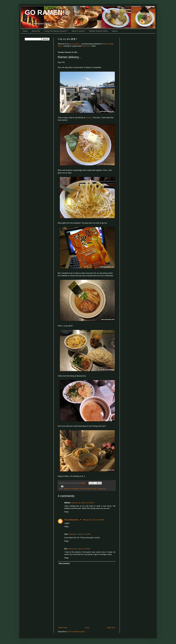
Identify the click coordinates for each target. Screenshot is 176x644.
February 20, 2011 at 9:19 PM (93, 520)
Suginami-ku (102, 489)
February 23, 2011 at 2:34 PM (79, 549)
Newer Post (63, 628)
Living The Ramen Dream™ (56, 31)
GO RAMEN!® (47, 13)
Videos (115, 31)
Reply (66, 512)
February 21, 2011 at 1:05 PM (79, 534)
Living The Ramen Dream (88, 489)
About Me (36, 31)
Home (25, 31)
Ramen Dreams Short (99, 31)
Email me (86, 46)
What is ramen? (79, 31)
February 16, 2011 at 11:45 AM (82, 503)
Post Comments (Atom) (76, 632)
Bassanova (68, 489)
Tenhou (89, 118)
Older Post (111, 628)
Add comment (64, 563)
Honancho (76, 489)
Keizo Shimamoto (71, 520)
